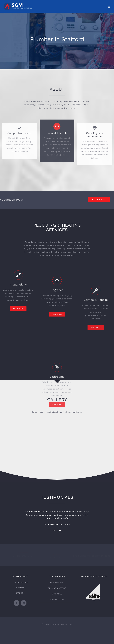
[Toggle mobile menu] (110, 7)
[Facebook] (17, 603)
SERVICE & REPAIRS (57, 588)
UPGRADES (57, 594)
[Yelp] (24, 603)
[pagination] (53, 530)
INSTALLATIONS (57, 600)
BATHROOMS (57, 582)
